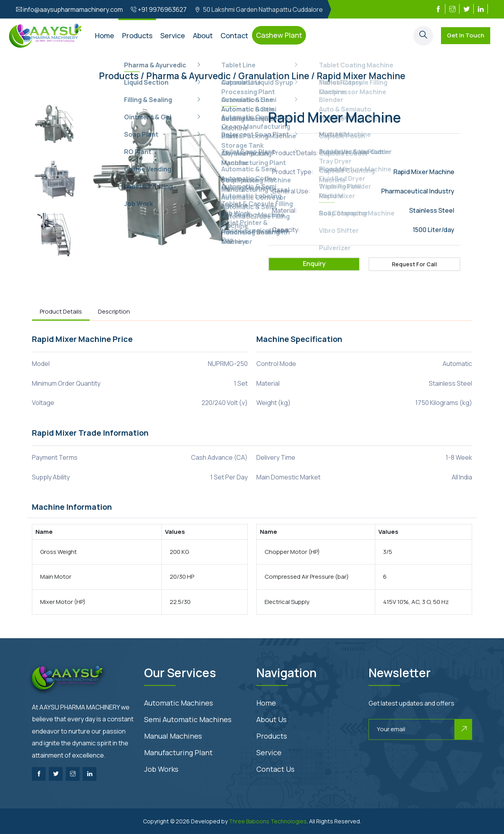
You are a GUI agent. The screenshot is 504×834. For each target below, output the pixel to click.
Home (105, 35)
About (203, 35)
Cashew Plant (279, 35)
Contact (234, 35)
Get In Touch (466, 35)
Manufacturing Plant (178, 752)
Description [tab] (114, 311)
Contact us (275, 769)
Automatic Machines (179, 703)
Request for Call (414, 264)
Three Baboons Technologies (268, 821)
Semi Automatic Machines (188, 719)
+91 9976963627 (162, 9)
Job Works (161, 769)
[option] (56, 126)
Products (137, 35)
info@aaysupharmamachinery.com (73, 9)
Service (173, 35)
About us (271, 719)
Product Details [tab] (61, 311)
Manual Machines (173, 736)
